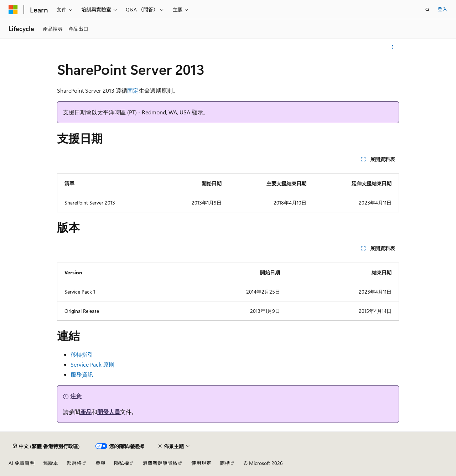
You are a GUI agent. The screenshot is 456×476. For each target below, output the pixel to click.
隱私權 (121, 463)
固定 (133, 90)
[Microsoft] (13, 10)
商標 (225, 463)
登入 (442, 9)
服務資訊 (82, 374)
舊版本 (51, 463)
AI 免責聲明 (22, 463)
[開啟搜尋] (427, 10)
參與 (100, 463)
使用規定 (201, 463)
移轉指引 (82, 354)
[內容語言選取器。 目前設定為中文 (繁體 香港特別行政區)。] (46, 446)
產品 (86, 412)
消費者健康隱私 (160, 463)
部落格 (74, 463)
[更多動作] (393, 47)
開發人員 (109, 412)
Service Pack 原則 (92, 364)
